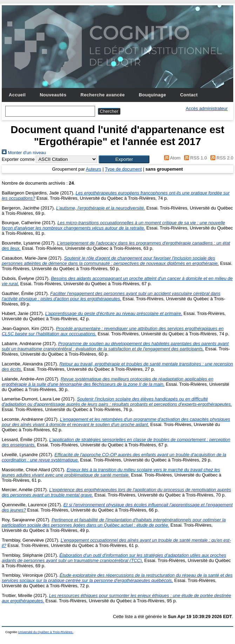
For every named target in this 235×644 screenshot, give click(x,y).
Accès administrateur (207, 108)
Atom (171, 158)
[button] (124, 159)
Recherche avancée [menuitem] (103, 95)
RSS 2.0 (221, 158)
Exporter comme (18, 159)
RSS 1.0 (194, 158)
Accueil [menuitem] (17, 95)
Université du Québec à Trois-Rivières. (46, 632)
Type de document (123, 169)
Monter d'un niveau (24, 153)
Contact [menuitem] (189, 95)
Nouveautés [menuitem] (53, 95)
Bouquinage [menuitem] (153, 95)
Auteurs (94, 169)
